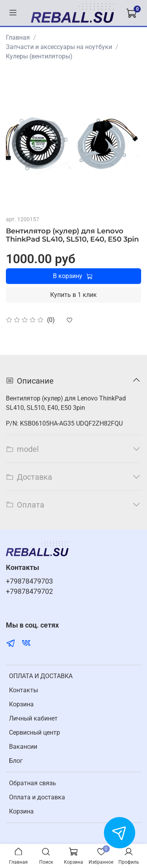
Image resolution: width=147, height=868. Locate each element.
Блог (16, 761)
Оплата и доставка (37, 797)
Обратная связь (33, 783)
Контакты (24, 690)
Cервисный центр (34, 732)
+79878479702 (29, 591)
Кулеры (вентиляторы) (39, 56)
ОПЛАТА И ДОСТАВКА (41, 676)
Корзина (21, 704)
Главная (18, 37)
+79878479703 (29, 581)
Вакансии (23, 747)
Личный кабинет (33, 718)
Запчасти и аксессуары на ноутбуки (59, 47)
